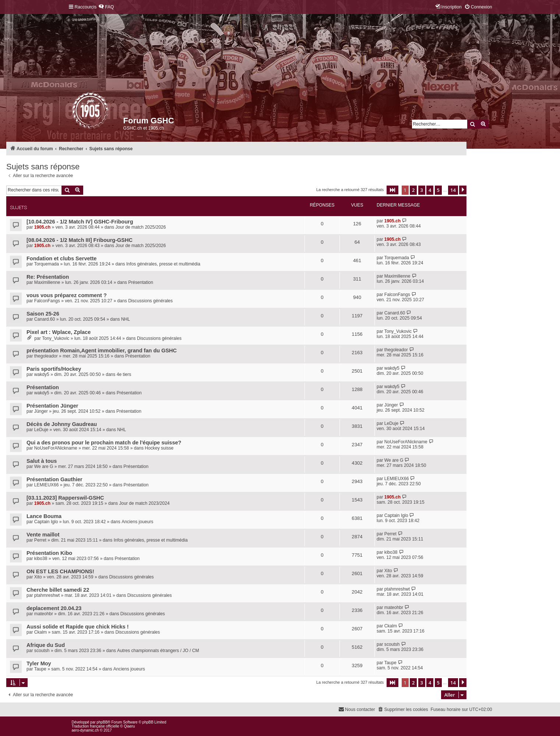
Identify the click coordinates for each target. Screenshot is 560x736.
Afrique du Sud (46, 645)
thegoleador (46, 356)
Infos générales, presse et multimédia (163, 264)
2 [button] (413, 190)
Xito (38, 577)
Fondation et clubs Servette (61, 258)
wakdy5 (42, 374)
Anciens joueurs (137, 522)
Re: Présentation (48, 277)
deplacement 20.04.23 (54, 608)
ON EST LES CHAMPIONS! (60, 571)
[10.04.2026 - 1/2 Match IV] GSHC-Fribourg (80, 222)
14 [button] (453, 190)
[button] (392, 190)
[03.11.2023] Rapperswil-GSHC (65, 498)
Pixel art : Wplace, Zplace (59, 332)
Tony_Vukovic (56, 338)
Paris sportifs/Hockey (54, 369)
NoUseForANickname (56, 448)
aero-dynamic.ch (85, 730)
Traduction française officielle (96, 726)
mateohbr (44, 614)
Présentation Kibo (49, 553)
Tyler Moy (39, 663)
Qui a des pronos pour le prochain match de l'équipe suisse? (104, 443)
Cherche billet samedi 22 (58, 590)
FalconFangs (47, 301)
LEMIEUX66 (47, 485)
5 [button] (438, 190)
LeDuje (41, 430)
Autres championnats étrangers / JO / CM (158, 651)
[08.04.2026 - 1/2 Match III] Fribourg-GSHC (80, 240)
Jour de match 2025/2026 (140, 227)
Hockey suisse (159, 448)
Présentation (141, 282)
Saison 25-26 (43, 314)
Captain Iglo (46, 522)
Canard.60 (45, 319)
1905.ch (42, 227)
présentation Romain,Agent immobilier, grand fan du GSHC (102, 351)
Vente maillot (43, 535)
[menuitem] (106, 7)
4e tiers (124, 374)
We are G (44, 466)
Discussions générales (150, 301)
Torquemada (47, 264)
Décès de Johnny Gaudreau (62, 424)
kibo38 (41, 559)
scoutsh (42, 651)
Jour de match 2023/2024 (144, 503)
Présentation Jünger (52, 406)
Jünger (41, 411)
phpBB (102, 722)
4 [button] (430, 190)
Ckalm (40, 632)
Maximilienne (47, 282)
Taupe (40, 669)
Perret (40, 540)
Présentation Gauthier (54, 479)
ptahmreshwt (47, 595)
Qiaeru (129, 726)
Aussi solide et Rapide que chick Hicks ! (78, 627)
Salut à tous (42, 461)
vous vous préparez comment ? (67, 295)
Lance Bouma (44, 516)
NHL (126, 319)
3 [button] (422, 190)
